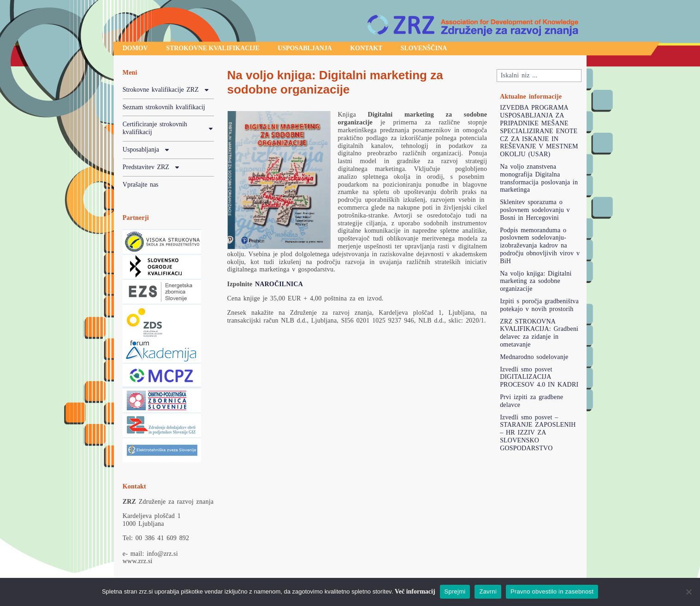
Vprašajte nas (141, 185)
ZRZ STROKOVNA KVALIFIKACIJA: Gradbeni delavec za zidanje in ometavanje (539, 333)
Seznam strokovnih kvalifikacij (164, 107)
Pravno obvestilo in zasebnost (552, 591)
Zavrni (488, 591)
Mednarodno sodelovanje (534, 357)
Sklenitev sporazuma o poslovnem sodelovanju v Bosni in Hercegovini (535, 210)
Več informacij (415, 591)
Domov (135, 48)
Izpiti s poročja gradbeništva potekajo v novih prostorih (539, 305)
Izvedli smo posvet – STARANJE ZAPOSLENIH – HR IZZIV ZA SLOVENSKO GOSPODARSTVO (538, 433)
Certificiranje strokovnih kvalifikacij (168, 129)
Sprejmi (455, 591)
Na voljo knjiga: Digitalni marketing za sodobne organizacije (536, 281)
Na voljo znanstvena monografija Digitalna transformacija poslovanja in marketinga (539, 178)
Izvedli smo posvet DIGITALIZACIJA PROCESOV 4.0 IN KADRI (539, 377)
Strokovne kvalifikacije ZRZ (166, 90)
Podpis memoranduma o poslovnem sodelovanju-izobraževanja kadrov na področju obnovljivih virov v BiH (540, 246)
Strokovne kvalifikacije (214, 48)
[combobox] (539, 76)
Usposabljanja (306, 48)
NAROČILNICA (279, 284)
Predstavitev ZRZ (151, 168)
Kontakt (368, 48)
